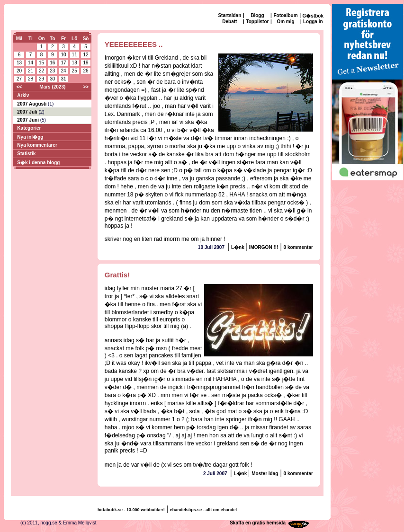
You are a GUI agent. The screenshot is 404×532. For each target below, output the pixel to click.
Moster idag (265, 474)
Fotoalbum (285, 15)
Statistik (26, 154)
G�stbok (313, 16)
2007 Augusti (32, 104)
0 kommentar (298, 247)
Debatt (229, 22)
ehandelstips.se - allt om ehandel (203, 510)
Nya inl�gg (30, 137)
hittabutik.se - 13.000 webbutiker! (131, 510)
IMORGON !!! (264, 247)
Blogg (257, 15)
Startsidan (229, 15)
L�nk (238, 247)
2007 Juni (28, 120)
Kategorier (29, 128)
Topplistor (257, 22)
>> (86, 87)
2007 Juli (28, 112)
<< (19, 87)
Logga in (313, 22)
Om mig (285, 22)
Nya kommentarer (37, 145)
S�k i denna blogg (38, 163)
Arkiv (23, 95)
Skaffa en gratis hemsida (258, 523)
